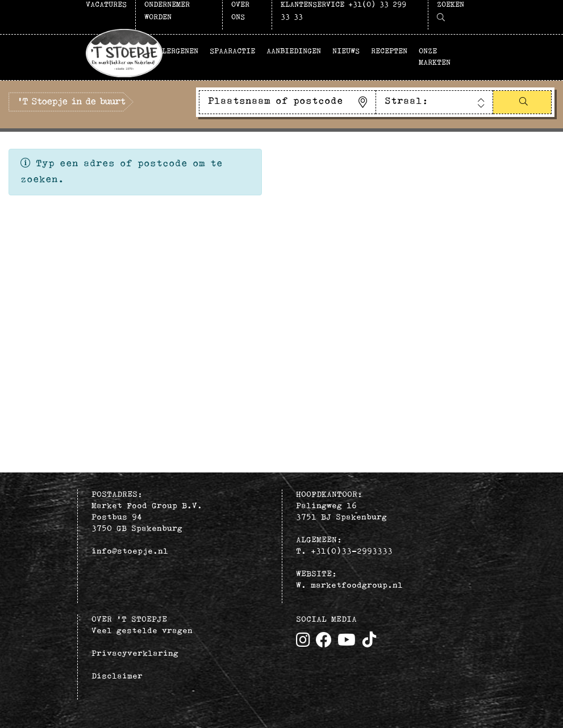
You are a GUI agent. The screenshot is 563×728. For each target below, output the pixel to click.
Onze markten (435, 57)
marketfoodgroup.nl (357, 586)
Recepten (389, 51)
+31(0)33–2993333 (352, 552)
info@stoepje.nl (130, 552)
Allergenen (176, 51)
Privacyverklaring (135, 654)
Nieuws (346, 51)
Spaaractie (232, 51)
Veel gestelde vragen (142, 631)
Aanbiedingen (294, 51)
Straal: (406, 101)
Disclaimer (117, 677)
